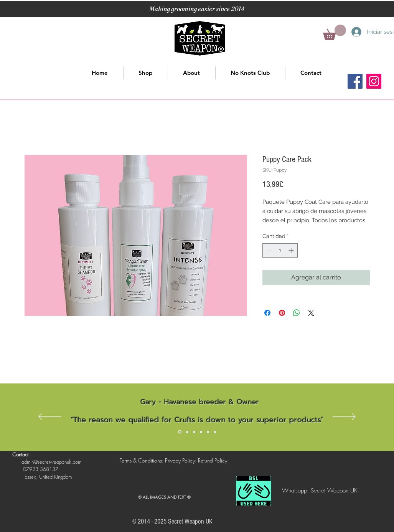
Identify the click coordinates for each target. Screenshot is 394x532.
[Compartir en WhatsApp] (297, 313)
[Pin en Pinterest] (282, 313)
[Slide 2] (187, 432)
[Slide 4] (201, 432)
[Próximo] (344, 417)
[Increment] (292, 250)
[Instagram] (374, 81)
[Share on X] (311, 313)
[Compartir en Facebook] (267, 313)
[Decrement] (268, 250)
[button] (335, 32)
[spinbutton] (280, 250)
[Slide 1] (180, 432)
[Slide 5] (208, 432)
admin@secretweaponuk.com (51, 462)
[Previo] (50, 417)
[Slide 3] (194, 432)
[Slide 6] (215, 432)
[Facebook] (355, 81)
